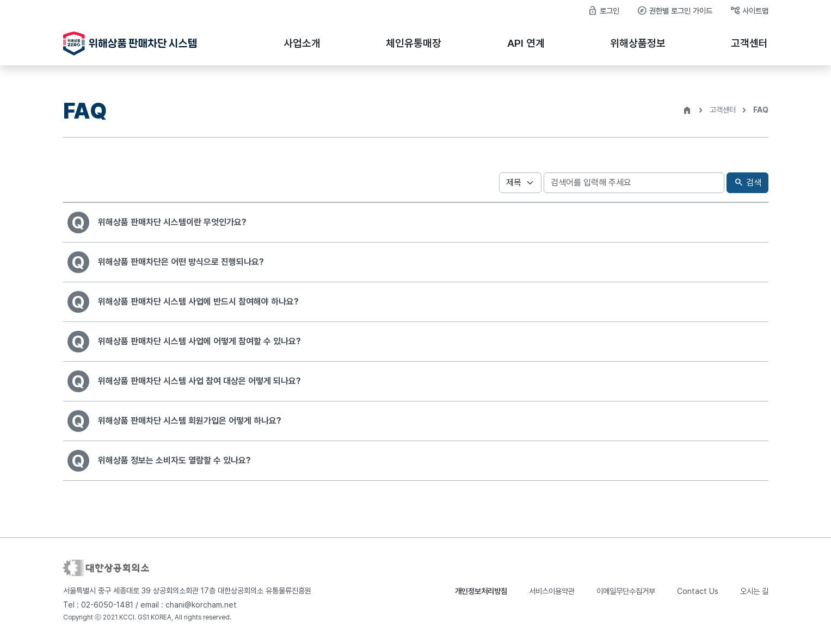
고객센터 (749, 43)
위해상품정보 (638, 43)
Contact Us (698, 591)
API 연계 (526, 43)
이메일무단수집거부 (626, 591)
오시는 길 (754, 591)
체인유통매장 (414, 43)
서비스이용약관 (552, 591)
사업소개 (302, 43)
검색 (747, 183)
